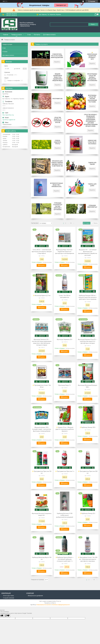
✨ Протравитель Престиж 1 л (65, 471)
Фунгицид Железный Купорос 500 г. (88, 386)
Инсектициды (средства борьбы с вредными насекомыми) (92, 77)
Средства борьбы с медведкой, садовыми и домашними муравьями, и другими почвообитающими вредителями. (91, 120)
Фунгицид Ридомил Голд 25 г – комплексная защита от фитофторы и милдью (88, 341)
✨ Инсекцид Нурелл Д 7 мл (42, 295)
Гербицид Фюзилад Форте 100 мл (42, 558)
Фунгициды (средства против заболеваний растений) (92, 99)
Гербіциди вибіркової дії (92, 206)
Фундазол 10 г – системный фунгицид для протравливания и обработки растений (88, 252)
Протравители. (58, 99)
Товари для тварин (92, 163)
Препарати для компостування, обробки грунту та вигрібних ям (57, 163)
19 (71, 223)
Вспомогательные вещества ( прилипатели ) (57, 185)
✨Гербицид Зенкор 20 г (88, 513)
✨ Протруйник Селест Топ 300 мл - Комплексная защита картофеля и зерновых (88, 559)
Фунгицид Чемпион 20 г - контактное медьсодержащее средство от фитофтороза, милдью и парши (42, 342)
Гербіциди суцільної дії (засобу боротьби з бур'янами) (58, 206)
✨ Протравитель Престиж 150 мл (42, 472)
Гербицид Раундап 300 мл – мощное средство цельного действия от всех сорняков (88, 297)
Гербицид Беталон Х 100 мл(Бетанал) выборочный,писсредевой (65, 515)
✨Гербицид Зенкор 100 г (88, 427)
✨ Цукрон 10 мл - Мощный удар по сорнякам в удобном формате (65, 429)
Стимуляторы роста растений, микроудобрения (57, 56)
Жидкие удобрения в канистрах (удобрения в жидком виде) (58, 77)
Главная (6, 35)
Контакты (37, 35)
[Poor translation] (7, 616)
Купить (42, 265)
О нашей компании (9, 598)
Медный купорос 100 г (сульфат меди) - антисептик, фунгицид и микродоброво (42, 429)
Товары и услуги (16, 35)
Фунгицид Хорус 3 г (65, 385)
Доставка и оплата (49, 35)
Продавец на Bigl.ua (50, 603)
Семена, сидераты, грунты (58, 142)
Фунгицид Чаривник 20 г (65, 339)
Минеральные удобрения (35, 596)
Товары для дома (92, 185)
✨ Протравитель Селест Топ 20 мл (42, 386)
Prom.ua (59, 601)
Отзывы (5, 52)
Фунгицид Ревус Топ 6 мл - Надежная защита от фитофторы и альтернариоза (65, 251)
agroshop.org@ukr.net (9, 120)
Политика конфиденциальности (61, 605)
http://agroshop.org (8, 115)
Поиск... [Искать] (93, 24)
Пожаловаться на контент (44, 605)
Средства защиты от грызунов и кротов (58, 120)
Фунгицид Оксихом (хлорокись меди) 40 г (42, 514)
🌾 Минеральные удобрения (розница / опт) (92, 56)
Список (96, 223)
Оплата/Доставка (8, 596)
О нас (29, 35)
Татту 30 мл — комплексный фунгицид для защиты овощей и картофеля (42, 251)
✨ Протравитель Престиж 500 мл (88, 472)
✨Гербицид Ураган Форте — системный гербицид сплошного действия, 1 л (65, 559)
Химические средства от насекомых (92, 142)
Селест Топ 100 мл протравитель (65, 296)
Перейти (57, 62)
